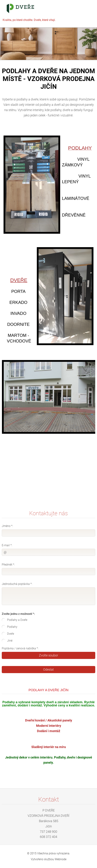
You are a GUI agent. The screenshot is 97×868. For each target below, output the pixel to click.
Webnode (61, 859)
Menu (87, 8)
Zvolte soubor (48, 655)
